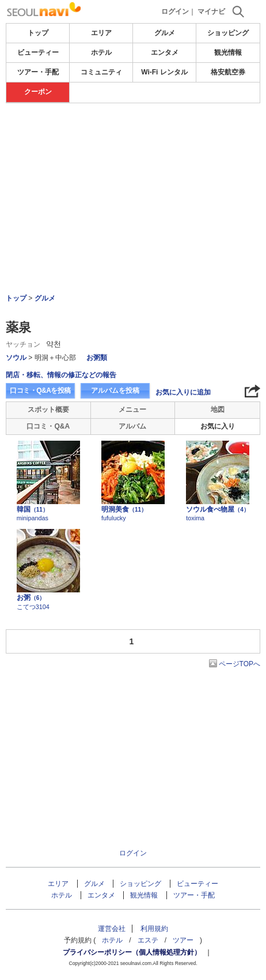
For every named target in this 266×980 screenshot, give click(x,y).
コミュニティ (101, 72)
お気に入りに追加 (183, 392)
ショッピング (228, 33)
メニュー (132, 410)
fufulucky (114, 518)
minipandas (33, 518)
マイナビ (211, 12)
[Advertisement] (133, 138)
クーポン (38, 92)
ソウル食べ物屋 (218, 509)
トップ (38, 33)
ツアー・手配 (38, 72)
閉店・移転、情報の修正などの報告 (61, 375)
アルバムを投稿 (115, 391)
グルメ (165, 33)
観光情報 (228, 52)
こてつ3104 (33, 607)
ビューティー (38, 52)
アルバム (132, 426)
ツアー (183, 940)
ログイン (175, 12)
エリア (101, 33)
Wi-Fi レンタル (164, 72)
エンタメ (165, 52)
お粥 (31, 598)
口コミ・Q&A (48, 426)
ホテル (101, 52)
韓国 (33, 509)
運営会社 (112, 929)
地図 (218, 410)
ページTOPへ (240, 664)
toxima (195, 518)
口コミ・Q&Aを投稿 (40, 391)
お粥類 (97, 358)
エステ (148, 940)
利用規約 (154, 929)
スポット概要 (48, 410)
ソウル (16, 358)
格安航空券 (228, 72)
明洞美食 (124, 509)
